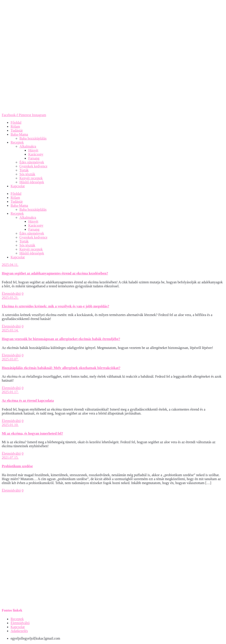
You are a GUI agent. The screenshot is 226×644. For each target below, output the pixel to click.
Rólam (15, 126)
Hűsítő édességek (32, 182)
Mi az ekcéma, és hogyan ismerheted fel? (32, 433)
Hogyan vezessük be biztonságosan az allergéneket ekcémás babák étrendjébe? (61, 339)
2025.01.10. (10, 425)
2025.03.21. (10, 298)
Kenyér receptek (31, 178)
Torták (24, 170)
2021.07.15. (10, 457)
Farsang (34, 158)
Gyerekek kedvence (33, 166)
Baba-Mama (19, 134)
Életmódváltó (11, 294)
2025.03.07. (10, 359)
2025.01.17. (10, 392)
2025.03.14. (10, 330)
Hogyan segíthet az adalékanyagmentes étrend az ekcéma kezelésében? (55, 273)
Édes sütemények (32, 162)
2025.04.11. (10, 265)
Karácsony (36, 154)
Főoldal (16, 122)
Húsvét (33, 150)
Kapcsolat (18, 186)
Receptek (17, 142)
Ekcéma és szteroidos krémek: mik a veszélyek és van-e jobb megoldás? (56, 306)
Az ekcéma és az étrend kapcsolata (28, 401)
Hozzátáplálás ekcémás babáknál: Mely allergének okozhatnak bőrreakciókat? (61, 368)
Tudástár (17, 130)
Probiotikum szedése (17, 466)
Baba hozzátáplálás (33, 138)
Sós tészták (27, 174)
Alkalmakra (28, 146)
